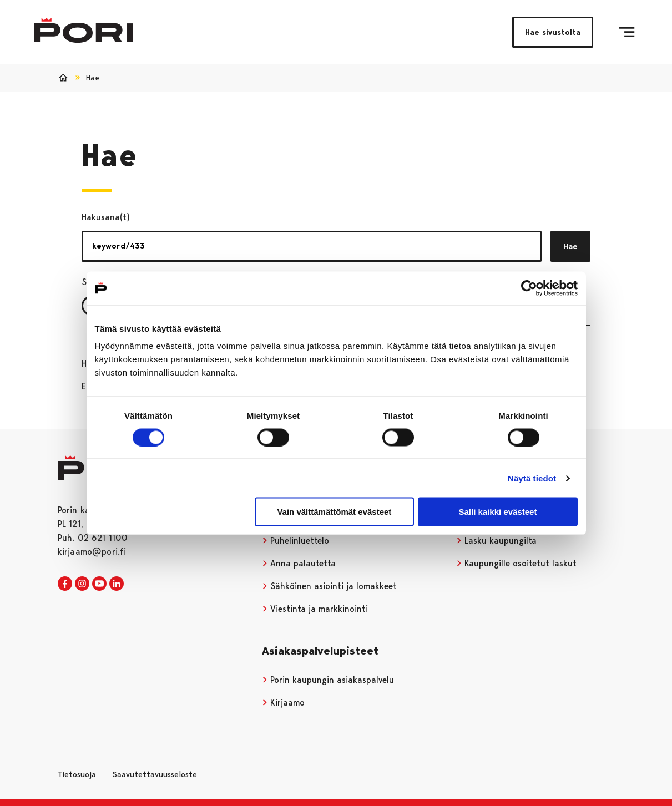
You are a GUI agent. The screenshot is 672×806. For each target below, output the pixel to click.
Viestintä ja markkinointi (315, 609)
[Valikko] (627, 32)
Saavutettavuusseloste (155, 774)
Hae (570, 246)
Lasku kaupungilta (497, 541)
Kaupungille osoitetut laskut (517, 563)
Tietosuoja (77, 774)
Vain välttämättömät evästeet (334, 512)
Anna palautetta (299, 563)
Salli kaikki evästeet (497, 512)
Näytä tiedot (532, 478)
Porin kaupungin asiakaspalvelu (328, 680)
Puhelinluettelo (296, 541)
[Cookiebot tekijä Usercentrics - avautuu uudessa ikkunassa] (529, 288)
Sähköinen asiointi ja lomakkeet (330, 586)
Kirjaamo (284, 703)
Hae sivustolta (553, 32)
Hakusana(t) (106, 217)
